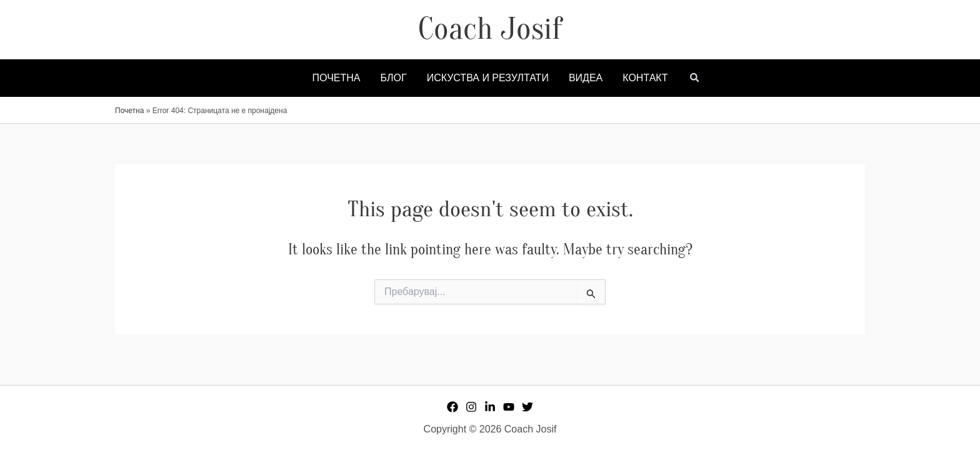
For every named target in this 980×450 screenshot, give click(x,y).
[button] (695, 79)
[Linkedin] (490, 407)
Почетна (129, 111)
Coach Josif (490, 29)
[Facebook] (452, 407)
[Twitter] (527, 407)
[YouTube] (509, 407)
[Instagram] (471, 407)
